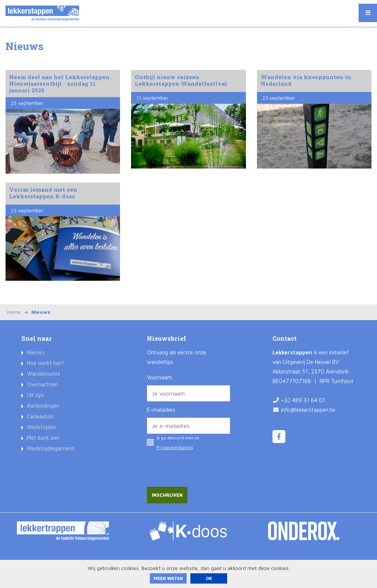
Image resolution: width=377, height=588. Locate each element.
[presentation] (203, 465)
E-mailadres (163, 410)
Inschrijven (167, 495)
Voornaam (161, 377)
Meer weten (168, 578)
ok (209, 578)
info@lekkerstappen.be (308, 410)
